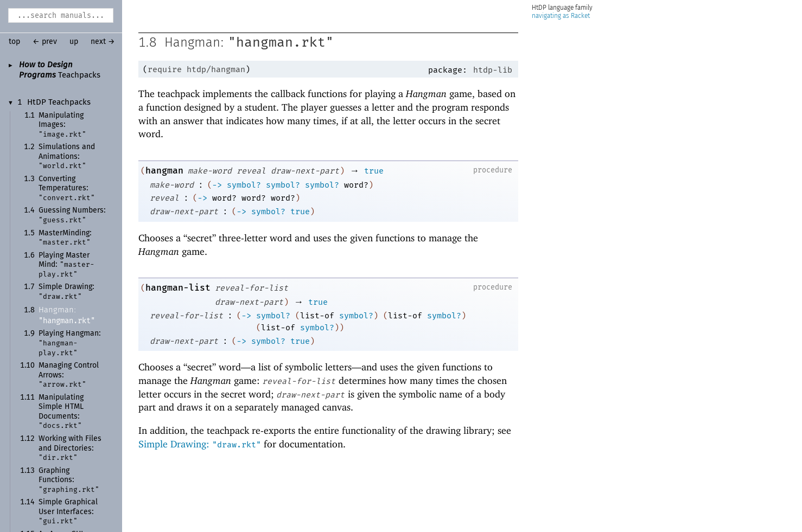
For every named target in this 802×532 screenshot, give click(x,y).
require (165, 69)
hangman (164, 171)
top (14, 42)
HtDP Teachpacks (59, 102)
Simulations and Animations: (67, 156)
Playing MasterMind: (66, 265)
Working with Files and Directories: (70, 448)
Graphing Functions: (69, 480)
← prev (45, 42)
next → (103, 42)
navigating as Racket (561, 16)
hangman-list (178, 288)
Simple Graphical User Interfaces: (68, 512)
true (374, 171)
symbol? (244, 185)
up (74, 42)
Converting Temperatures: (67, 188)
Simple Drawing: (200, 444)
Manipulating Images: (62, 125)
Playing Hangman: (70, 343)
